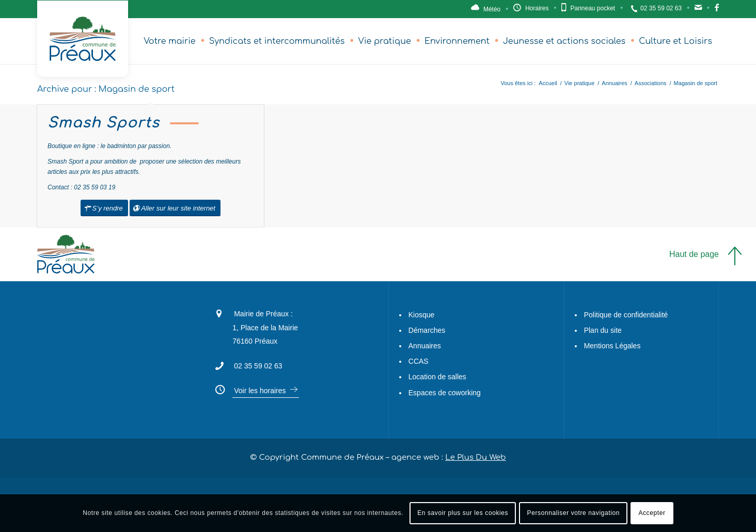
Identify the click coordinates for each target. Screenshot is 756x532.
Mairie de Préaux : (263, 314)
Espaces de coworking (445, 393)
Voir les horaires (260, 391)
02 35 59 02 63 (661, 8)
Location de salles (437, 377)
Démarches (427, 330)
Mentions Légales (612, 346)
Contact (698, 10)
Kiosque (422, 315)
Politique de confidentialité (626, 315)
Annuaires (425, 346)
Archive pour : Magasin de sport (106, 89)
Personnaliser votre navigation (573, 513)
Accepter (652, 513)
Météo (492, 9)
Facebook (717, 10)
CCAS (419, 361)
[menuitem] (170, 41)
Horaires (537, 8)
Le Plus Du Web (475, 457)
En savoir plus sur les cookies (463, 513)
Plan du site (603, 330)
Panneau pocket (593, 8)
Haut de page (694, 254)
